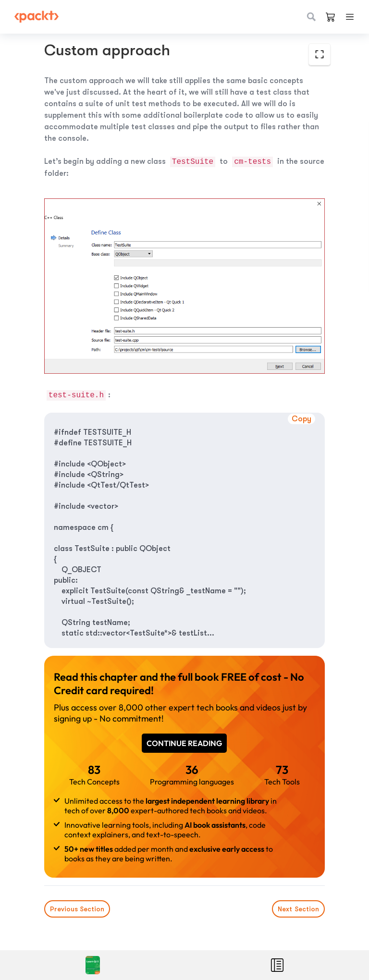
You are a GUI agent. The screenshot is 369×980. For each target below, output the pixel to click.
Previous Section (77, 909)
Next (298, 909)
